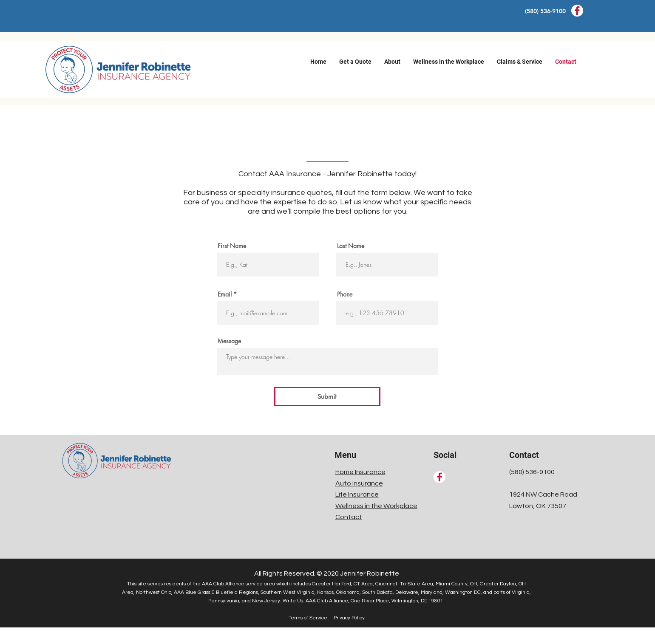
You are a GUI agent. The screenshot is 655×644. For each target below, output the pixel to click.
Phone (345, 294)
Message (229, 341)
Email (225, 294)
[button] (355, 62)
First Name (232, 246)
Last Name (351, 246)
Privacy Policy (349, 618)
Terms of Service (308, 618)
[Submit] (327, 397)
